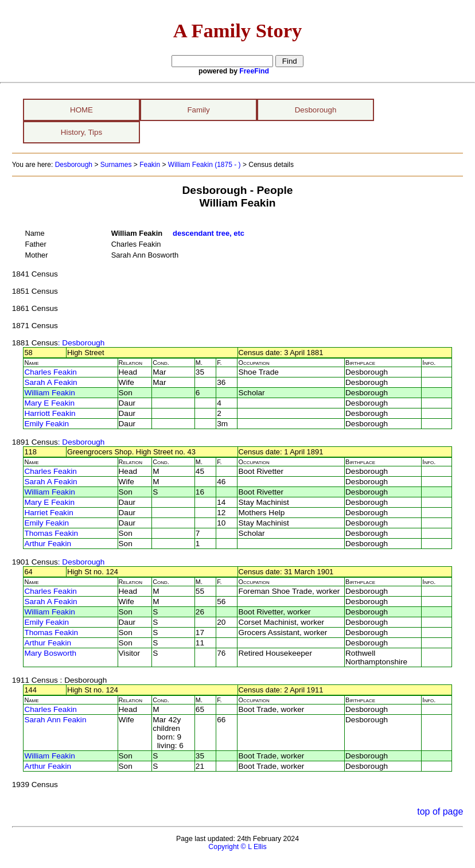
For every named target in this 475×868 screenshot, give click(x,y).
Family (198, 110)
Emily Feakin (46, 424)
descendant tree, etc (209, 233)
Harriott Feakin (50, 413)
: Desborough (81, 343)
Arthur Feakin (48, 544)
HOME (81, 110)
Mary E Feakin (49, 403)
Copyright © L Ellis (237, 847)
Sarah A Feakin (50, 382)
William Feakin (49, 393)
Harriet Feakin (48, 513)
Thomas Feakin (51, 533)
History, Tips (81, 132)
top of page (440, 811)
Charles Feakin (50, 372)
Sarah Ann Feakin (55, 720)
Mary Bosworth (50, 653)
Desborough (316, 110)
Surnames (116, 165)
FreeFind (254, 71)
